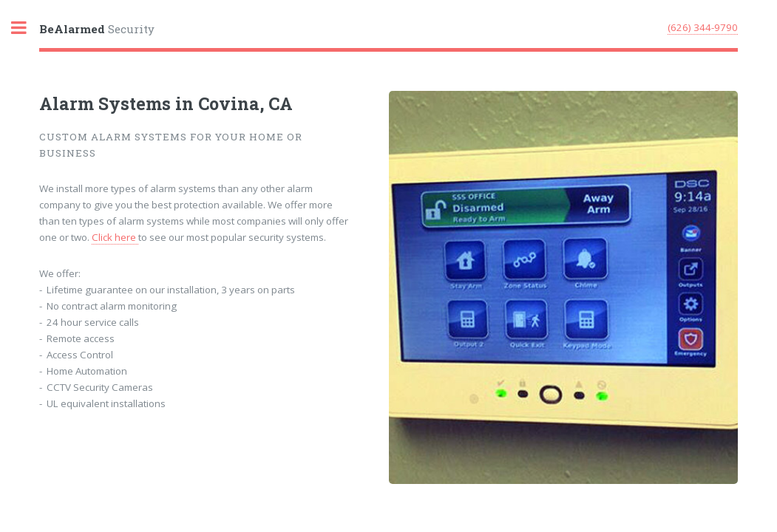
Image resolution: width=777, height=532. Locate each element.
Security (97, 29)
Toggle (27, 28)
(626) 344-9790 (703, 27)
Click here (115, 237)
